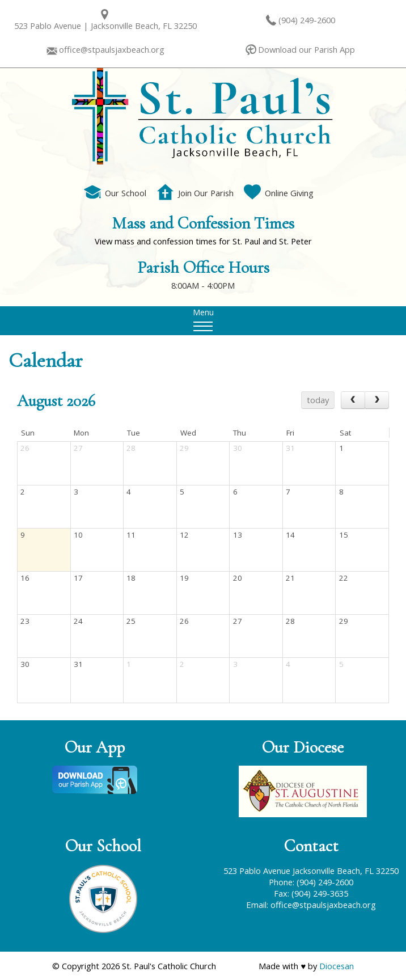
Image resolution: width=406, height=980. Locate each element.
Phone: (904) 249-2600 (311, 882)
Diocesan (337, 966)
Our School (115, 193)
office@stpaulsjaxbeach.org (112, 49)
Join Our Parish (195, 193)
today (318, 400)
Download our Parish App (306, 49)
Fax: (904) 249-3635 (311, 893)
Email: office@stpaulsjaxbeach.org (311, 905)
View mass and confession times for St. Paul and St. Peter (203, 241)
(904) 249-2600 (307, 20)
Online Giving (279, 193)
